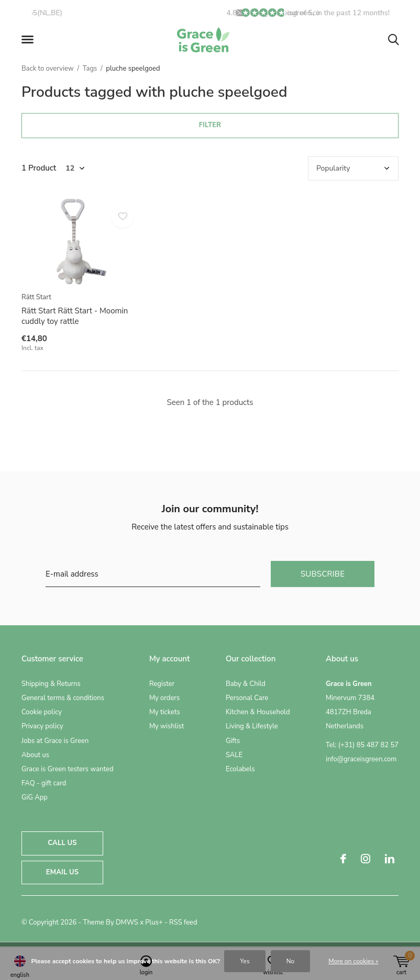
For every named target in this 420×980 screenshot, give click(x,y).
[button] (29, 40)
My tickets (165, 712)
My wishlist (167, 726)
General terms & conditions (63, 698)
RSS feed (183, 922)
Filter (210, 125)
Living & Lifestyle (252, 726)
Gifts (233, 741)
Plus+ (154, 922)
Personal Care (247, 698)
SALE (234, 755)
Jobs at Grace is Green (55, 741)
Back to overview (48, 69)
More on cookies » (353, 961)
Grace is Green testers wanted (67, 769)
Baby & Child (246, 684)
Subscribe (323, 574)
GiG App (35, 797)
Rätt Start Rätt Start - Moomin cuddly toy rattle (75, 316)
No (291, 961)
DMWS (127, 922)
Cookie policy (42, 712)
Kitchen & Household (258, 712)
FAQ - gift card (44, 783)
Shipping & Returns (51, 684)
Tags (90, 69)
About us (35, 755)
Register (162, 684)
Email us (62, 872)
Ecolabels (240, 769)
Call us (62, 843)
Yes (245, 961)
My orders (164, 698)
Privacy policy (42, 726)
